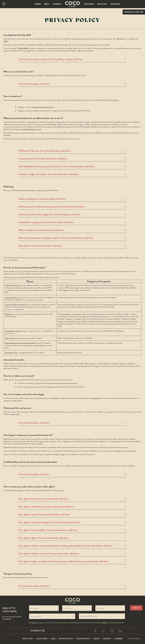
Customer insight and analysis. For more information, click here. (72, 174)
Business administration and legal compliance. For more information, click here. (72, 238)
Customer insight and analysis (15, 305)
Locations (89, 4)
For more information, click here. (72, 84)
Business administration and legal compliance (21, 343)
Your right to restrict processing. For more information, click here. (72, 522)
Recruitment (9, 353)
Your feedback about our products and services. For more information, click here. (72, 166)
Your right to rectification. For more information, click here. (72, 507)
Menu (47, 4)
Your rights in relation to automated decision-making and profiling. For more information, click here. (72, 546)
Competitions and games (13, 331)
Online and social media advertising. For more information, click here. (72, 207)
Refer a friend (10, 338)
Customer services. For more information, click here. (72, 159)
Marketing (8, 314)
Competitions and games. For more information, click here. (72, 222)
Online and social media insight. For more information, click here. (72, 215)
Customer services (11, 297)
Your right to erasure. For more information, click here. (72, 515)
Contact (107, 639)
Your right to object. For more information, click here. (72, 538)
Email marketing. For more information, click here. (72, 199)
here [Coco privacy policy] (105, 623)
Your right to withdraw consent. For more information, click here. (72, 554)
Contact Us (37, 631)
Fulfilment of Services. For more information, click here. (72, 151)
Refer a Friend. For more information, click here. (72, 230)
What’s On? (102, 4)
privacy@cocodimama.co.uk (42, 107)
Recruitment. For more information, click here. (72, 246)
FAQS (53, 639)
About (96, 639)
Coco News (42, 639)
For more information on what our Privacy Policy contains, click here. (72, 59)
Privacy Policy (66, 639)
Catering (57, 4)
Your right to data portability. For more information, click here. (72, 530)
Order (38, 4)
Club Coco (115, 4)
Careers (119, 639)
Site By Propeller (134, 639)
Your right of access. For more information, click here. (72, 499)
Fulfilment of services (12, 285)
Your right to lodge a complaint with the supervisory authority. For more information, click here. (72, 561)
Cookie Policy (96, 398)
